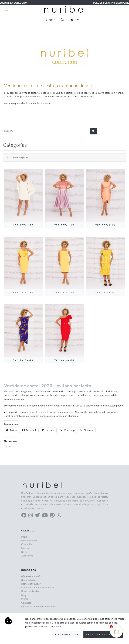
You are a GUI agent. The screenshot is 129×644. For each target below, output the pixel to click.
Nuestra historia (30, 580)
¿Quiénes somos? (31, 576)
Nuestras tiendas (30, 591)
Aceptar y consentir (103, 634)
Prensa (25, 599)
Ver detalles (23, 225)
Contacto (26, 603)
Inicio (24, 537)
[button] (93, 131)
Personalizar (67, 634)
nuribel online (37, 412)
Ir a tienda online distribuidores (38, 587)
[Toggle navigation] (6, 10)
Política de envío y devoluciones (38, 606)
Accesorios (27, 555)
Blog (24, 595)
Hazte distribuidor (31, 584)
